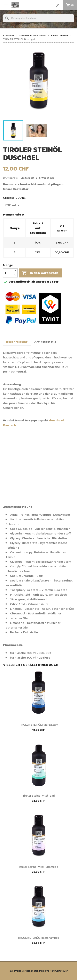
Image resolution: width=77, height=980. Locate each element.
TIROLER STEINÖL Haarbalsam (38, 725)
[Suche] (38, 18)
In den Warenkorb (40, 273)
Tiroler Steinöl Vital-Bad (39, 796)
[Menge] (8, 273)
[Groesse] (13, 205)
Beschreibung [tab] (17, 342)
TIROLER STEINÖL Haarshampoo (38, 938)
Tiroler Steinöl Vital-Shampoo (38, 867)
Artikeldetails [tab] (45, 342)
